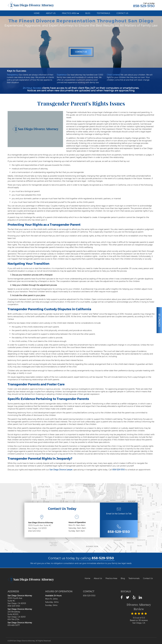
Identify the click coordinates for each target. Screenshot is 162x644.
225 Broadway (14, 612)
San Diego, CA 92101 (17, 617)
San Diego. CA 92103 (37, 528)
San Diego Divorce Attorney (41, 523)
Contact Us (81, 52)
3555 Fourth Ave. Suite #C (40, 525)
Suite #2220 (13, 614)
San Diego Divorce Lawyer (61, 470)
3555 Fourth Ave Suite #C (15, 599)
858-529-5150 (144, 6)
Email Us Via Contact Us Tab (119, 514)
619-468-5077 (14, 625)
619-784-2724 (13, 619)
